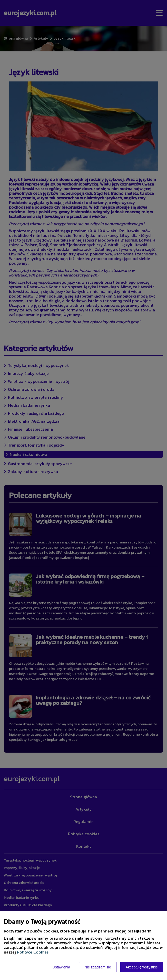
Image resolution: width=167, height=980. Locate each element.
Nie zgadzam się (98, 967)
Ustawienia (61, 967)
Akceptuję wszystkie (142, 967)
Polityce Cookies (33, 952)
